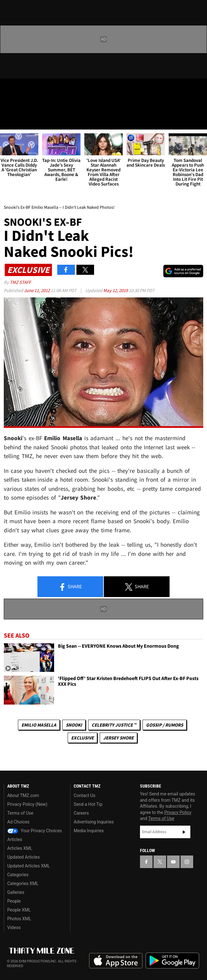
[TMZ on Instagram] (45, 89)
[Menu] (9, 121)
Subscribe (184, 832)
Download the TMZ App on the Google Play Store (172, 961)
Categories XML (23, 883)
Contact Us (84, 795)
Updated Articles (23, 857)
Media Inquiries (89, 831)
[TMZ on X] (20, 89)
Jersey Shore (118, 738)
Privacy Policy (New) (27, 804)
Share (70, 587)
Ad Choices (18, 822)
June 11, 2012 (37, 290)
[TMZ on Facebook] (8, 89)
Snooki (74, 725)
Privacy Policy (178, 812)
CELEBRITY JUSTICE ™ (114, 725)
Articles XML (20, 848)
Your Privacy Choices (35, 831)
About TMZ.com (23, 795)
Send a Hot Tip (88, 804)
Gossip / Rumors (165, 725)
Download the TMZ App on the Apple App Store (116, 961)
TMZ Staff (20, 282)
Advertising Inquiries (94, 822)
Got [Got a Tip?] (21, 105)
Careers (81, 813)
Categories (18, 875)
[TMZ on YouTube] (173, 862)
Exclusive (82, 738)
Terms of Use (20, 813)
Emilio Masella (39, 725)
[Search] (198, 121)
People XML (19, 910)
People (14, 901)
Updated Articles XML (28, 866)
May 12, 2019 (116, 290)
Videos (14, 927)
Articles (15, 839)
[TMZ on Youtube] (33, 89)
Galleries (16, 892)
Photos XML (19, 919)
